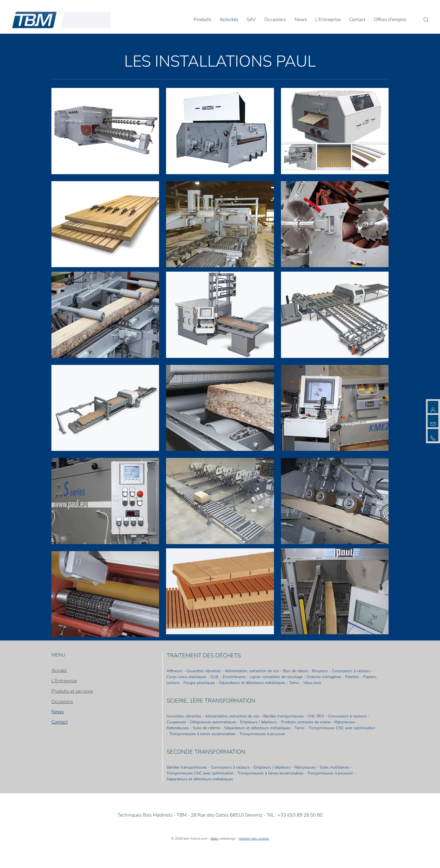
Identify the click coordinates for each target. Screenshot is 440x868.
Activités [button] (229, 20)
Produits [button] (202, 20)
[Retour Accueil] (61, 20)
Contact (357, 20)
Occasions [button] (275, 20)
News (301, 20)
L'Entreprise (64, 681)
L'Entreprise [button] (328, 20)
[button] (426, 20)
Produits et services (72, 691)
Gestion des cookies (254, 839)
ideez (214, 839)
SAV (251, 20)
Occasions (62, 702)
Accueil (59, 670)
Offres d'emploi (390, 20)
